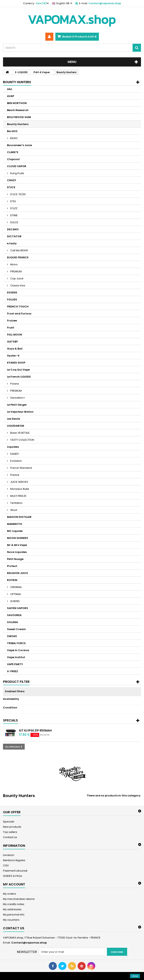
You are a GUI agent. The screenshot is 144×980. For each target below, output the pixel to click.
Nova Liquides (17, 552)
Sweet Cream (16, 629)
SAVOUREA (14, 615)
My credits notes (14, 904)
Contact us (10, 837)
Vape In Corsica (18, 650)
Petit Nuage (15, 559)
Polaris (14, 384)
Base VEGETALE (20, 433)
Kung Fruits (17, 173)
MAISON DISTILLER (19, 517)
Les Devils (14, 419)
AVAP (11, 96)
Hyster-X (13, 356)
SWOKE (12, 636)
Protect (12, 566)
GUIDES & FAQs (13, 876)
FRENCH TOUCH (18, 307)
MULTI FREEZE (18, 496)
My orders (10, 894)
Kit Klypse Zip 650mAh (35, 730)
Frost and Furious (19, 314)
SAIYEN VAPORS (18, 608)
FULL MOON (15, 335)
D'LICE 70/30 (18, 194)
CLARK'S (13, 152)
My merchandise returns (19, 899)
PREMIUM (16, 271)
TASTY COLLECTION (22, 440)
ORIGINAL (16, 587)
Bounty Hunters (18, 124)
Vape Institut (16, 657)
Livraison (9, 855)
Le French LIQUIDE (19, 377)
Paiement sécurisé (15, 871)
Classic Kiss (17, 285)
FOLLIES (12, 300)
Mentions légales (14, 860)
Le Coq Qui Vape (18, 370)
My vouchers (11, 920)
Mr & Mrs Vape (17, 545)
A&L (10, 89)
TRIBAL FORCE (16, 643)
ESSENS (12, 292)
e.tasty (12, 243)
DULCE (14, 222)
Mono (14, 264)
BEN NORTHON (17, 103)
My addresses (12, 909)
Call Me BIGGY (19, 250)
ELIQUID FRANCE (18, 257)
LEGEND (15, 601)
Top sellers (10, 832)
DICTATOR (14, 236)
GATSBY (12, 342)
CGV (6, 865)
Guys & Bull (15, 349)
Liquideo (13, 447)
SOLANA (12, 622)
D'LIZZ (14, 208)
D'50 (13, 201)
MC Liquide (15, 531)
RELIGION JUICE (17, 573)
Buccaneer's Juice (19, 145)
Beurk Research (18, 110)
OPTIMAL (15, 594)
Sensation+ (17, 398)
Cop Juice (17, 278)
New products (12, 827)
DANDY (14, 454)
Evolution (16, 461)
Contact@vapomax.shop (29, 943)
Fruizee (12, 321)
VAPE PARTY (15, 664)
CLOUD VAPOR (17, 166)
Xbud (13, 510)
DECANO (13, 229)
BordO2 (12, 131)
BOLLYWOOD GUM (19, 117)
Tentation (16, 503)
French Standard (21, 468)
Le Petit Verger (17, 405)
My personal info (14, 915)
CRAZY (12, 180)
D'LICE (11, 187)
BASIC (14, 138)
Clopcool (13, 159)
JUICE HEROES (19, 482)
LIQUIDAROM (16, 426)
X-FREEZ (13, 671)
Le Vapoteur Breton (20, 412)
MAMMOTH (15, 524)
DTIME (14, 215)
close (135, 976)
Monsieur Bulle (19, 489)
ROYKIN (12, 580)
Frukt (11, 328)
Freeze (14, 475)
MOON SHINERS (18, 538)
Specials (10, 720)
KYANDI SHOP (16, 363)
